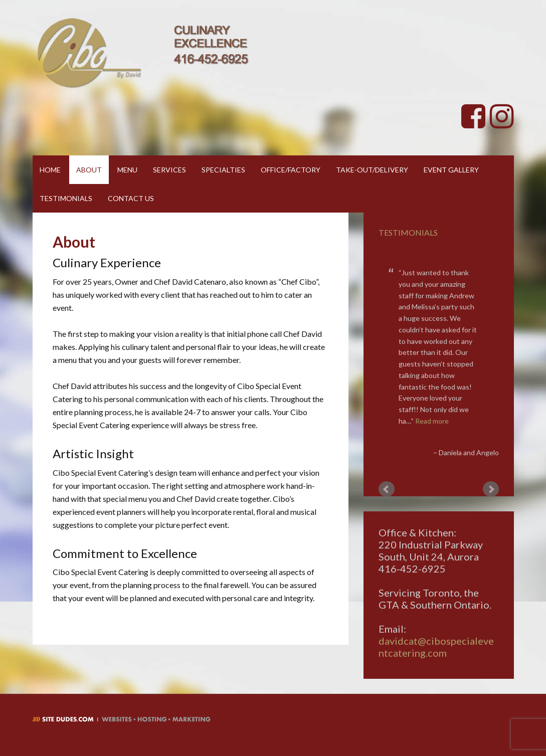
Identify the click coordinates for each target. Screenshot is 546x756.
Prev (387, 489)
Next (491, 489)
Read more (432, 421)
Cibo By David (143, 53)
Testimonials (408, 232)
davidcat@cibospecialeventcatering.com (436, 647)
